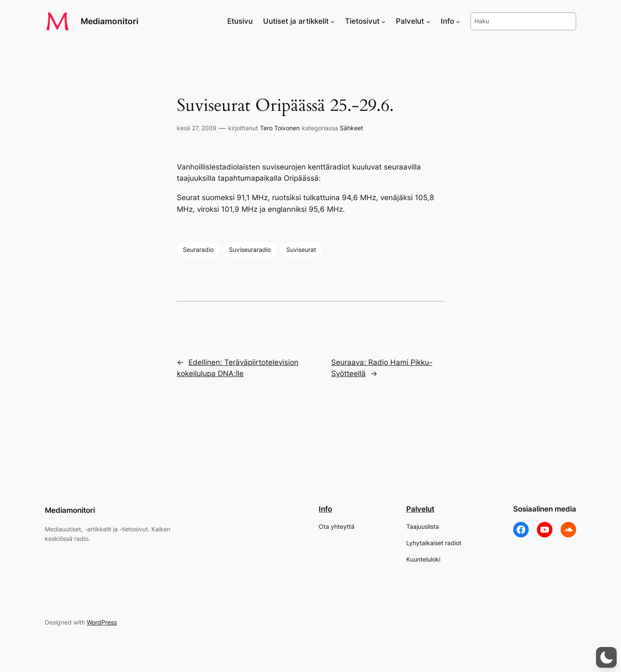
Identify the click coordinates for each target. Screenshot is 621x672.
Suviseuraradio (250, 250)
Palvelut (420, 509)
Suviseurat (301, 250)
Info (325, 509)
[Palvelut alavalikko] (428, 21)
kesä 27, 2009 (197, 128)
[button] (606, 657)
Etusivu (240, 21)
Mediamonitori (110, 21)
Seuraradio (198, 250)
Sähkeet (351, 128)
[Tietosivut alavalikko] (383, 21)
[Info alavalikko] (458, 21)
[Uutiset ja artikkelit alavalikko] (332, 21)
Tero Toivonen (280, 128)
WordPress (102, 622)
